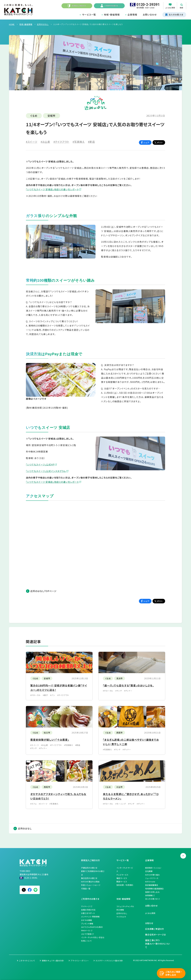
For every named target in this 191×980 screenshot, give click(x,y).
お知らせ (149, 923)
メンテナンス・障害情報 (90, 917)
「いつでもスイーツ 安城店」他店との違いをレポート (52, 189)
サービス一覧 (89, 15)
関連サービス (122, 882)
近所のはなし (25, 828)
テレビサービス (122, 875)
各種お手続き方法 (88, 910)
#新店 (91, 142)
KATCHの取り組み (152, 875)
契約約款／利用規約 (125, 885)
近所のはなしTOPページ (43, 591)
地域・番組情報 (112, 15)
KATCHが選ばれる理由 (90, 882)
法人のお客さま (151, 899)
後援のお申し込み (152, 892)
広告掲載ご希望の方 (155, 929)
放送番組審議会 (152, 885)
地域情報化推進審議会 (154, 889)
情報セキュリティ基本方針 (53, 961)
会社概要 (149, 871)
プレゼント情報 (87, 924)
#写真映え (79, 142)
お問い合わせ (150, 15)
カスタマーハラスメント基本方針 (109, 961)
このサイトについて (27, 961)
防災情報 (120, 910)
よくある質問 (150, 913)
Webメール (86, 930)
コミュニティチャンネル (125, 906)
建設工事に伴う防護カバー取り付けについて (157, 944)
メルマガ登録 (86, 934)
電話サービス (122, 878)
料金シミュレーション (90, 885)
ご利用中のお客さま (90, 899)
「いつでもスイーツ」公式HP (40, 465)
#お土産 (45, 142)
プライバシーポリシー (80, 961)
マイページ (86, 906)
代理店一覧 (86, 889)
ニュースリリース (152, 878)
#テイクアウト (61, 142)
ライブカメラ (121, 917)
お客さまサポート (88, 913)
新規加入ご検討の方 (91, 860)
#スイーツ (32, 142)
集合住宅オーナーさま (155, 935)
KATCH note (150, 882)
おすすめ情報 (86, 920)
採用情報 (149, 895)
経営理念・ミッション (153, 868)
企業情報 (132, 15)
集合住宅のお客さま (89, 878)
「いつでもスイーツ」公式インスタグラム (46, 471)
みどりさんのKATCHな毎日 (92, 927)
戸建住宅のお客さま (89, 868)
